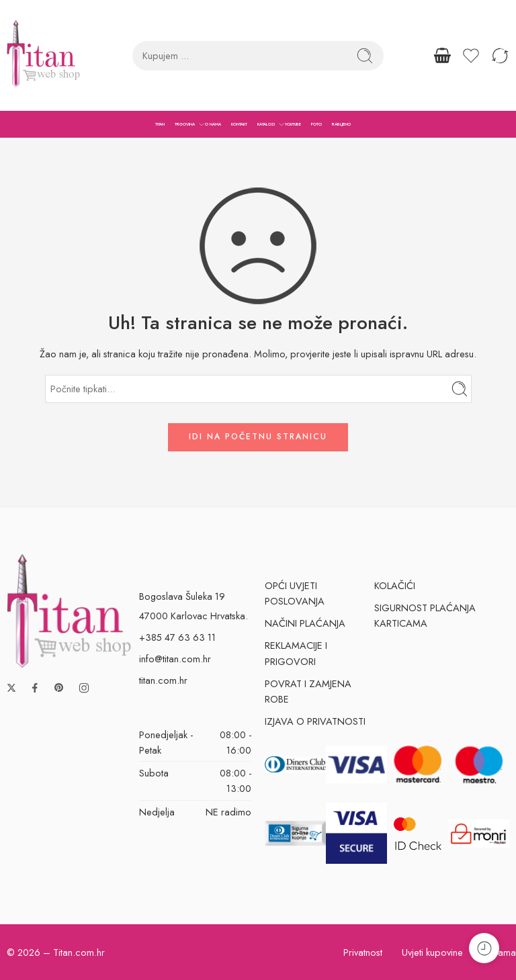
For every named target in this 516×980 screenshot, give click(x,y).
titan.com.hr (163, 680)
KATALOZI (266, 124)
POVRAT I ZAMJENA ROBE (308, 691)
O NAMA (213, 124)
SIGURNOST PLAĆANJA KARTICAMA (425, 615)
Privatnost (363, 952)
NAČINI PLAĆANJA (305, 623)
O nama (499, 952)
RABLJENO (341, 124)
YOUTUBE (293, 124)
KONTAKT (239, 124)
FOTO (316, 124)
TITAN (160, 124)
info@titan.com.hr (175, 659)
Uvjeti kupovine (432, 952)
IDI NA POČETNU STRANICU (258, 437)
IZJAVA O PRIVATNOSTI (315, 721)
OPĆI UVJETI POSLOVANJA (295, 593)
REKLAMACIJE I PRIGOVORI (296, 653)
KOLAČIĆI (395, 585)
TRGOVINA (185, 124)
